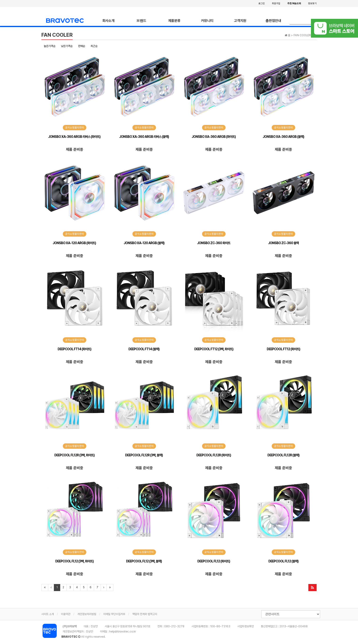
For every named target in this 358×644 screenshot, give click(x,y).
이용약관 (66, 614)
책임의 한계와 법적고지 (145, 614)
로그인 (262, 3)
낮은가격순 (67, 46)
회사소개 (108, 21)
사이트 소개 (48, 614)
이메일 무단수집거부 (114, 614)
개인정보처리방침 (87, 614)
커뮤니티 (207, 21)
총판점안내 (273, 21)
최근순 (94, 46)
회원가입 (276, 3)
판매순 (82, 46)
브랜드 (141, 21)
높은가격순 (50, 46)
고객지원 (240, 21)
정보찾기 (312, 3)
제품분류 (174, 21)
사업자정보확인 (246, 626)
